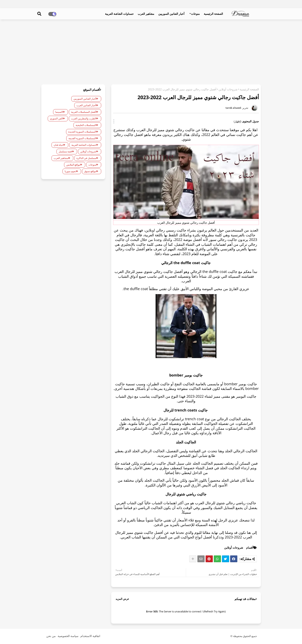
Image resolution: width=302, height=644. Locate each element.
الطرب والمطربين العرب (84, 118)
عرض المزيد (122, 599)
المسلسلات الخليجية (86, 125)
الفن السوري (56, 118)
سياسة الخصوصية (68, 636)
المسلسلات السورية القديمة (82, 138)
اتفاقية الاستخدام (90, 636)
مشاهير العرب (146, 14)
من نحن (51, 636)
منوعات (195, 14)
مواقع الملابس (73, 165)
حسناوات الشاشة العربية (119, 14)
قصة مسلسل (65, 151)
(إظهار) (238, 121)
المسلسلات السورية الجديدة (82, 132)
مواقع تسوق (90, 171)
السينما (59, 112)
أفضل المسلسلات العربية (84, 112)
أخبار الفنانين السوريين (171, 14)
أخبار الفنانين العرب (86, 105)
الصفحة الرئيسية (213, 14)
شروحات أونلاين (228, 89)
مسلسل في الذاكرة (86, 158)
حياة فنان (58, 145)
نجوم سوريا (70, 171)
